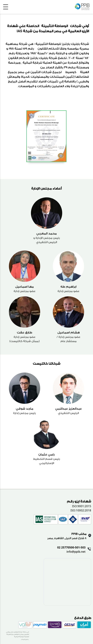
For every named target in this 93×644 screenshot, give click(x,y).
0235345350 (25, 640)
